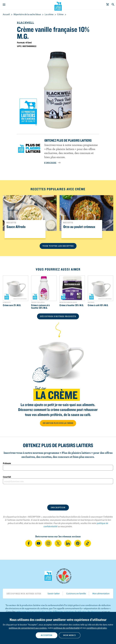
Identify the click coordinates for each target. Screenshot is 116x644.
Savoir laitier (54, 593)
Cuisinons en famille (76, 593)
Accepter (47, 635)
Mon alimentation (101, 593)
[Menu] (4, 5)
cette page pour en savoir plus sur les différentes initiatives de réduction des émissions (59, 611)
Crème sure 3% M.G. (12, 305)
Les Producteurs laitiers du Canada (58, 6)
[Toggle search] (113, 5)
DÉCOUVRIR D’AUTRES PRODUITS (58, 316)
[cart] (108, 5)
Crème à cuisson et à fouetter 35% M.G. (40, 307)
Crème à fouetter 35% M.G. (72, 305)
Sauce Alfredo (16, 227)
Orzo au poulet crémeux (79, 227)
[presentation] (58, 494)
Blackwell (26, 23)
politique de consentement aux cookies (28, 628)
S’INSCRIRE (52, 163)
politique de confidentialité (67, 628)
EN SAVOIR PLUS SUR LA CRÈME (58, 423)
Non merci (70, 635)
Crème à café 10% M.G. (98, 305)
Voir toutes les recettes (58, 246)
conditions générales (97, 628)
